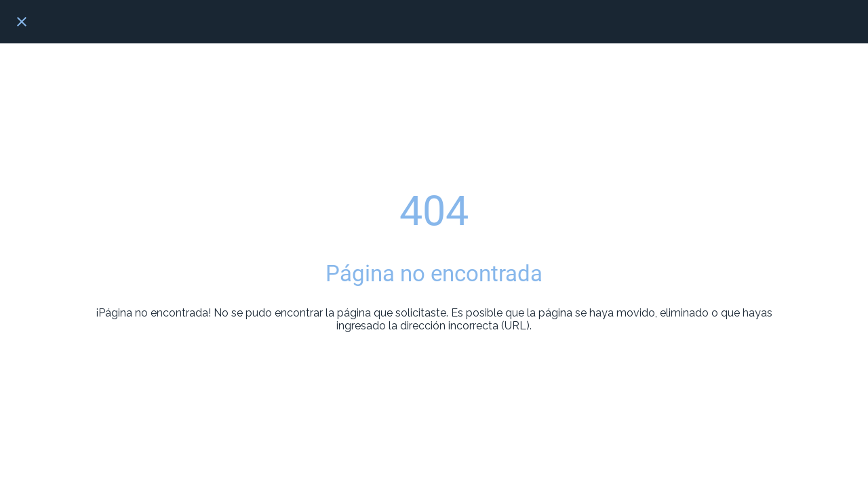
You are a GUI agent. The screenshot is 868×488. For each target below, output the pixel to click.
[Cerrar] (22, 22)
